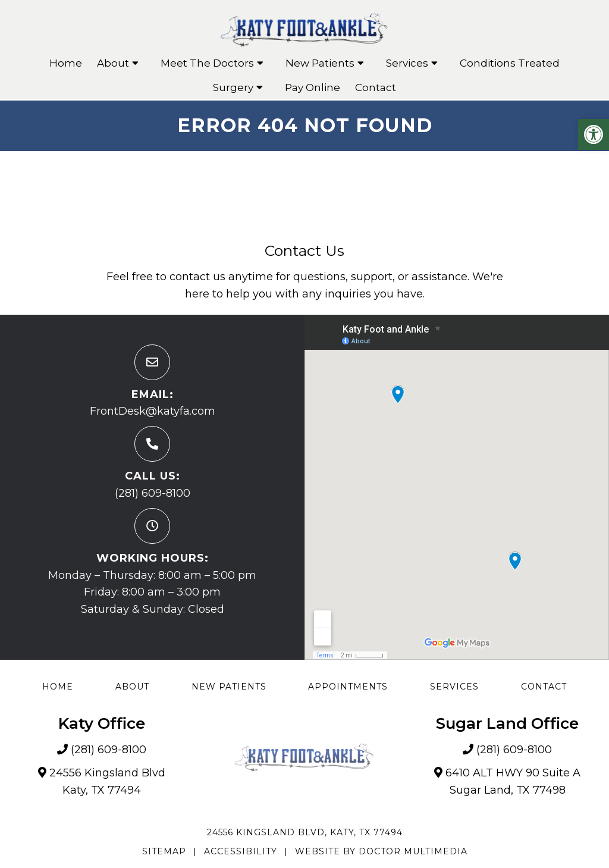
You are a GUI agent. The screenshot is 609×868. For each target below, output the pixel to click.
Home (66, 63)
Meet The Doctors (207, 63)
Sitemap (164, 851)
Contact (376, 87)
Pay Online (313, 87)
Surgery (233, 87)
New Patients (320, 63)
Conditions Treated (510, 63)
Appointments (348, 687)
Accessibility (241, 851)
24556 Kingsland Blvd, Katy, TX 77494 (305, 832)
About (113, 63)
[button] (594, 134)
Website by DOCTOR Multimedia (381, 851)
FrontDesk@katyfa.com (153, 411)
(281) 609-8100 (153, 493)
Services (407, 63)
